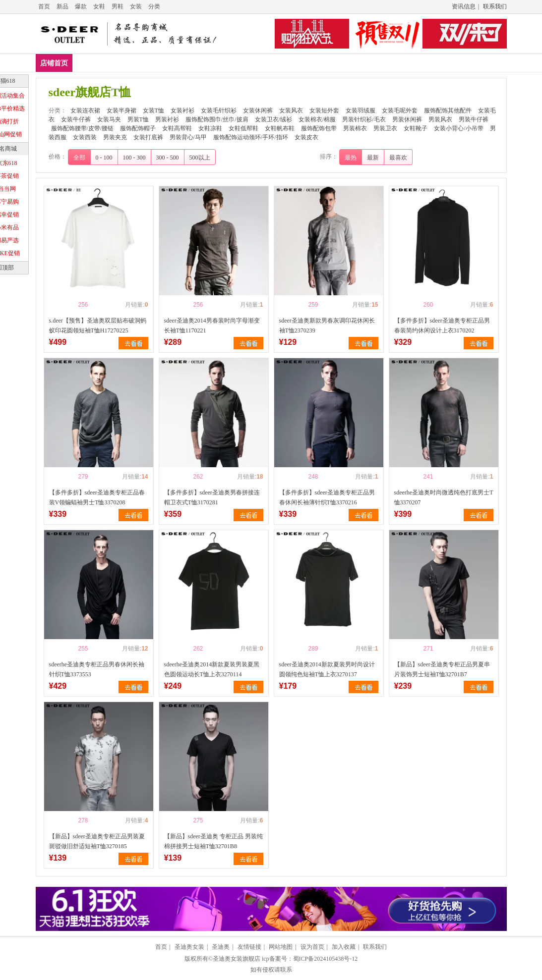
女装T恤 (193, 63)
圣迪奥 (221, 947)
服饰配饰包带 (319, 128)
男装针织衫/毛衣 (364, 119)
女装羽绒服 (361, 110)
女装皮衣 (306, 137)
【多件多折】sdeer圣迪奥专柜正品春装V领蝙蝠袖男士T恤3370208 (97, 497)
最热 (351, 158)
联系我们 (495, 6)
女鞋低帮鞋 (243, 128)
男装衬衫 (167, 119)
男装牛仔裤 (474, 119)
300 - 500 (168, 158)
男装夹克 (115, 137)
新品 (62, 6)
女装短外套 (431, 63)
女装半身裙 (147, 63)
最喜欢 (398, 158)
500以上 (200, 158)
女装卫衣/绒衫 (273, 119)
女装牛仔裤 (76, 119)
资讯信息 (464, 6)
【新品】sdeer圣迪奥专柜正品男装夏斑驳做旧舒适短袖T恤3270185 (97, 841)
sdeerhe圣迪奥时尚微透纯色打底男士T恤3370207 (444, 497)
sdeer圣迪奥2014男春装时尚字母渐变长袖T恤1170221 (212, 326)
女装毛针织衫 (285, 63)
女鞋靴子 (416, 128)
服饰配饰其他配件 (448, 110)
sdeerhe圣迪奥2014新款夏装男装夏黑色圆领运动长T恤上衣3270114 (212, 669)
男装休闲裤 (407, 119)
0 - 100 (104, 158)
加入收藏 (344, 947)
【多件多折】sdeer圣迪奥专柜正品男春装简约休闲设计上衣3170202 (442, 326)
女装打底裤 (148, 137)
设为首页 (312, 947)
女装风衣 (385, 63)
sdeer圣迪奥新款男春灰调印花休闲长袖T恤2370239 (327, 326)
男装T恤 (138, 119)
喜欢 (66, 305)
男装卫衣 (385, 128)
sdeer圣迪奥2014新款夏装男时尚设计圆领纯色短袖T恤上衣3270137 (327, 669)
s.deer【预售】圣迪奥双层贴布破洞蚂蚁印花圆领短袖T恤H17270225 (98, 326)
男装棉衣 (355, 128)
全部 (79, 158)
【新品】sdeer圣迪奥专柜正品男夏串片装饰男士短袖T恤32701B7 (442, 669)
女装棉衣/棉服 (317, 119)
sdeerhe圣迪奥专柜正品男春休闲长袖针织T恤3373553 (97, 669)
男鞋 (118, 6)
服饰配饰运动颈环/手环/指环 (251, 137)
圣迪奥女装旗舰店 (237, 959)
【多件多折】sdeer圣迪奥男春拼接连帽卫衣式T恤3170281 (212, 497)
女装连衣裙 (97, 63)
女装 (136, 6)
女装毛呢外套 (400, 110)
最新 (373, 158)
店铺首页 (54, 63)
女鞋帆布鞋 (280, 128)
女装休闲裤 (338, 63)
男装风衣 (440, 119)
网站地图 (281, 947)
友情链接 (249, 947)
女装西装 (85, 137)
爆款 (81, 6)
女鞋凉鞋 (210, 128)
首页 (44, 6)
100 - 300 (134, 158)
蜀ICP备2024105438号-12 (326, 959)
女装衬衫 (235, 63)
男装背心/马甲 (188, 137)
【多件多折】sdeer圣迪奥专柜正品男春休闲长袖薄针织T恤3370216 (327, 497)
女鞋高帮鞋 (177, 128)
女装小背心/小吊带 (458, 128)
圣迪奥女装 (189, 947)
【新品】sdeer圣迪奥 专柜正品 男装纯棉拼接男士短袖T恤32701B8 (213, 841)
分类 (154, 6)
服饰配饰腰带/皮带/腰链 (83, 128)
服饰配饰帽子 (138, 128)
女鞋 (99, 6)
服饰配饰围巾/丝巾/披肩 (217, 119)
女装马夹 (109, 119)
